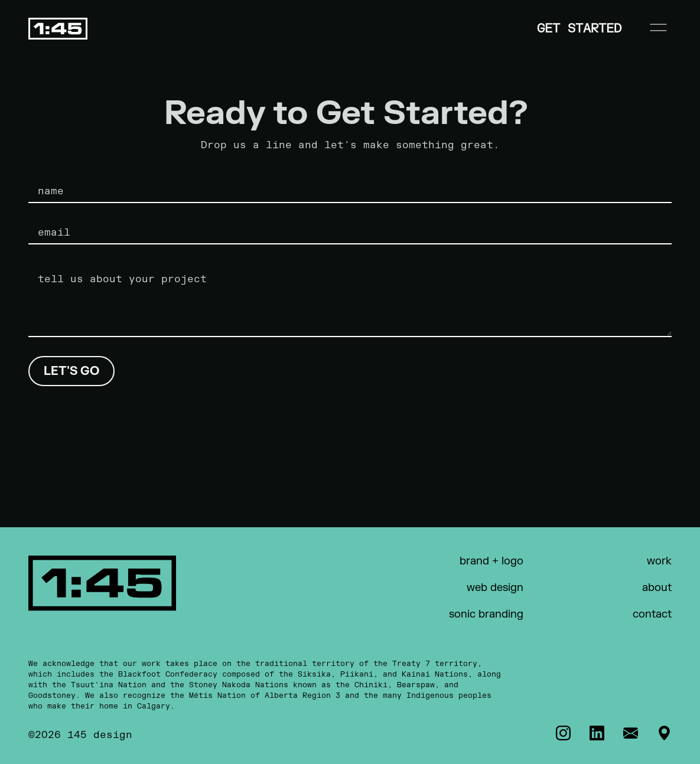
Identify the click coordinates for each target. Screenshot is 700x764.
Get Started (579, 29)
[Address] (664, 733)
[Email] (631, 733)
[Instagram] (563, 733)
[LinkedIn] (597, 733)
